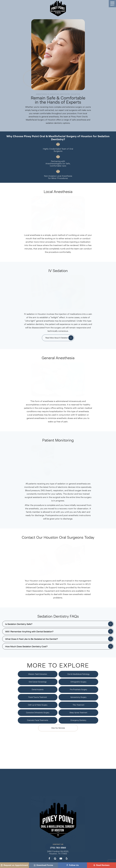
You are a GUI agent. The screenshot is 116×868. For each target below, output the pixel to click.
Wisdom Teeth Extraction (38, 674)
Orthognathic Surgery (78, 682)
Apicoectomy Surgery (78, 697)
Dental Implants (38, 689)
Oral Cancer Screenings (38, 682)
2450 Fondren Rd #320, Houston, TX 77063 (58, 853)
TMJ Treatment (78, 705)
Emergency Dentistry (78, 720)
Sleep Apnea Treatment (78, 712)
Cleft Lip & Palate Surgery (38, 705)
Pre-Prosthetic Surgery (78, 689)
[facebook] (49, 859)
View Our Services (58, 728)
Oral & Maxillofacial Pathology (78, 674)
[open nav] (112, 4)
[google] (55, 859)
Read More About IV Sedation (57, 338)
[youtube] (61, 859)
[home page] (58, 9)
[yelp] (67, 859)
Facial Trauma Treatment (38, 697)
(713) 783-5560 (58, 848)
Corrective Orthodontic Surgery (38, 712)
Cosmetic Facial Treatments (38, 720)
